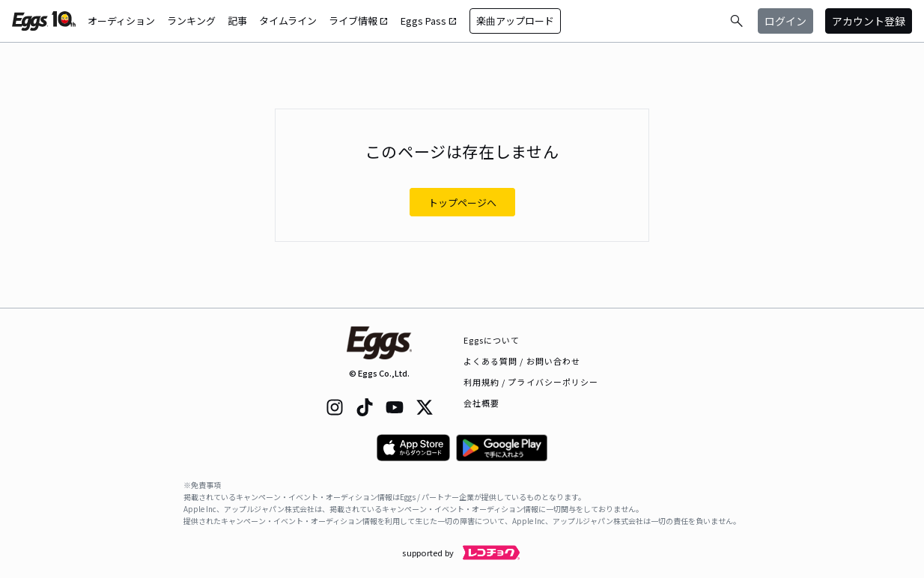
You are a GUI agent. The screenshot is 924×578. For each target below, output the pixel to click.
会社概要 (481, 403)
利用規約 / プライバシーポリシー (531, 382)
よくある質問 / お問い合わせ (522, 361)
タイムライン (288, 21)
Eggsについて (492, 340)
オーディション (121, 21)
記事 (237, 21)
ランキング (191, 21)
